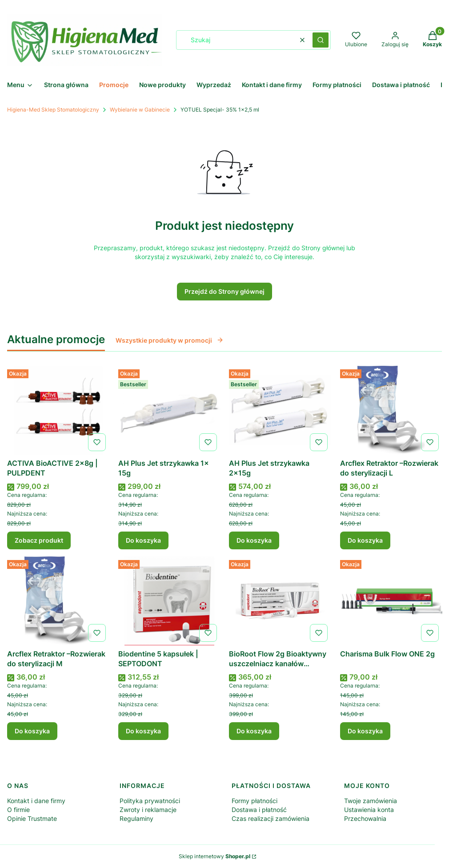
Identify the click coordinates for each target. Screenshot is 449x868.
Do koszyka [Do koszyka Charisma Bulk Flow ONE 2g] (365, 731)
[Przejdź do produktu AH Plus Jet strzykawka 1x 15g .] (169, 410)
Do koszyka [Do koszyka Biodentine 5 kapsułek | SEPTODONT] (143, 731)
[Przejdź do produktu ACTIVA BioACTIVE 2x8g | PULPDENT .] (58, 410)
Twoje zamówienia (371, 801)
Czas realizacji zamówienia (271, 818)
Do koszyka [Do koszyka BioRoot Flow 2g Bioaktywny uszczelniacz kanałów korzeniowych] (254, 731)
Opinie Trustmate (32, 818)
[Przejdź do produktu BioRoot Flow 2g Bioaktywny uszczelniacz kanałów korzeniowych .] (280, 601)
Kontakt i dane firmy (36, 801)
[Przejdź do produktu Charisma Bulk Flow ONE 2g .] (391, 601)
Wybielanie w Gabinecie (140, 110)
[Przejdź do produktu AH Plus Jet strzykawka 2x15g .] (280, 410)
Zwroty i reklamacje (148, 810)
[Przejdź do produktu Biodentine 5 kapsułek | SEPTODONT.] (169, 601)
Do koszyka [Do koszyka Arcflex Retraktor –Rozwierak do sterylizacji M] (32, 731)
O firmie (18, 810)
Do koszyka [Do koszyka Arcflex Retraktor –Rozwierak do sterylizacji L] (365, 540)
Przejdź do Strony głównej (224, 291)
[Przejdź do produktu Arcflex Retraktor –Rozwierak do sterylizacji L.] (391, 410)
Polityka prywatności (150, 801)
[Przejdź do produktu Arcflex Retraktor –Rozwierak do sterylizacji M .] (58, 601)
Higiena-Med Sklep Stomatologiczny (53, 110)
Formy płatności (255, 801)
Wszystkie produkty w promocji (170, 340)
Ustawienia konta (369, 810)
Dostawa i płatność (259, 810)
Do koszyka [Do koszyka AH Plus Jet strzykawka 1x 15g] (143, 540)
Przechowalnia (365, 818)
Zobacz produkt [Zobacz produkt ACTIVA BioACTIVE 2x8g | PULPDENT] (39, 540)
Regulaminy (136, 818)
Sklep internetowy (214, 856)
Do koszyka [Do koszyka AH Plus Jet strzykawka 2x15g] (254, 540)
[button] (321, 40)
